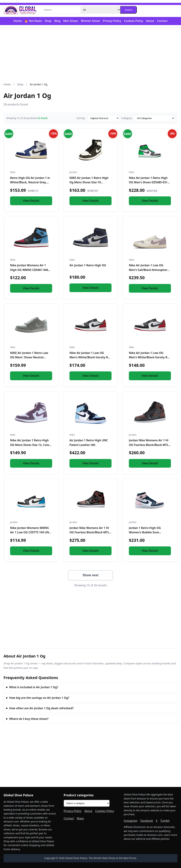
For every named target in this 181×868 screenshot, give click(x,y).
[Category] (100, 10)
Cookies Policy (134, 21)
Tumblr (165, 821)
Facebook (147, 821)
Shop (48, 21)
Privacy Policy (112, 21)
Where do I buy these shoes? (29, 719)
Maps (80, 818)
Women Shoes (90, 21)
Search (129, 10)
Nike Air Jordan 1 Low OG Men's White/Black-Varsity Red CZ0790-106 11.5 (90, 357)
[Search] (61, 10)
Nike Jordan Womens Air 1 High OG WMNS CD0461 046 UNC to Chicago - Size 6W (29, 270)
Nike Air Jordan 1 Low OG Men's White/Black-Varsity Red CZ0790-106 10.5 (150, 357)
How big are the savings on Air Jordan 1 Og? (39, 698)
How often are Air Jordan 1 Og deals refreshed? (41, 708)
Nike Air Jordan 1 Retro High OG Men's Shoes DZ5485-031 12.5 (148, 182)
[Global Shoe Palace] (20, 10)
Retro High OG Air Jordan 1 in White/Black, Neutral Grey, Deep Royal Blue (30, 182)
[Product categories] (87, 803)
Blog (57, 21)
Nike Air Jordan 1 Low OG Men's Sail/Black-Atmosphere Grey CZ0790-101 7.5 (149, 270)
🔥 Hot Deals (33, 21)
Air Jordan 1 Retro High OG (88, 265)
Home (17, 21)
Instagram (131, 821)
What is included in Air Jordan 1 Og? (34, 687)
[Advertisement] (90, 55)
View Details (31, 201)
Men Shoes (71, 21)
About (150, 21)
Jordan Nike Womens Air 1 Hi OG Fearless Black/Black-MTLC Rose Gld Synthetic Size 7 (150, 445)
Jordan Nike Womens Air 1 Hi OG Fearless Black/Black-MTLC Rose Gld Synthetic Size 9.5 (90, 532)
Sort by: (81, 118)
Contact (162, 21)
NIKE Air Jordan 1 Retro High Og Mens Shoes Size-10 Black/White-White (89, 182)
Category (127, 118)
